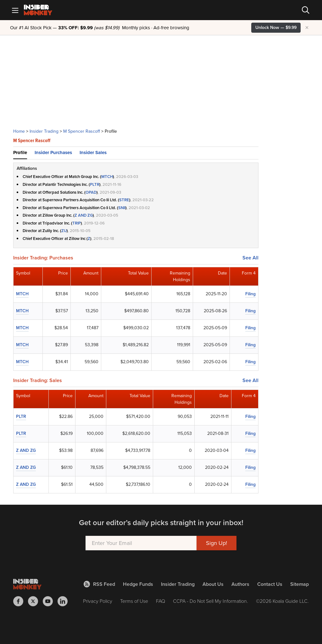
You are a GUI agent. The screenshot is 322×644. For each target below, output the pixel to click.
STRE (124, 200)
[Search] (306, 10)
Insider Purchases (53, 153)
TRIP (77, 223)
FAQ (161, 601)
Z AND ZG (84, 215)
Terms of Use (134, 601)
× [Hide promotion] (307, 28)
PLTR (95, 184)
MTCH (107, 177)
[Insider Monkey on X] (35, 601)
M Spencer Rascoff (82, 131)
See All (250, 258)
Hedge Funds (138, 584)
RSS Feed (99, 584)
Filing (250, 294)
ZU (64, 231)
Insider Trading (44, 131)
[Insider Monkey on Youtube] (50, 601)
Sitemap (300, 584)
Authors (240, 584)
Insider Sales (93, 153)
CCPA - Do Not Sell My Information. (211, 601)
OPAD (91, 192)
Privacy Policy (98, 601)
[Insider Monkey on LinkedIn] (65, 601)
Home (19, 131)
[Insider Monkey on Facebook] (21, 601)
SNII (122, 208)
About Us (213, 584)
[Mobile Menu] (15, 10)
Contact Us (270, 584)
